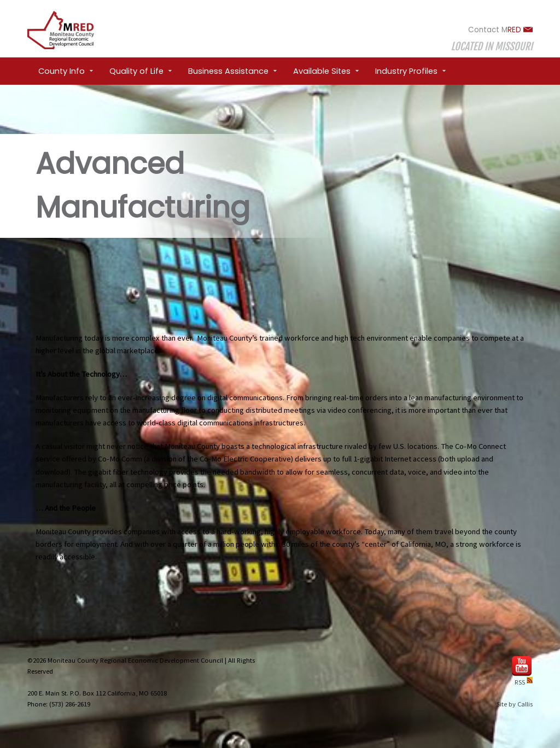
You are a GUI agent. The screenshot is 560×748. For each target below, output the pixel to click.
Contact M (500, 30)
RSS (524, 682)
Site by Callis (515, 704)
